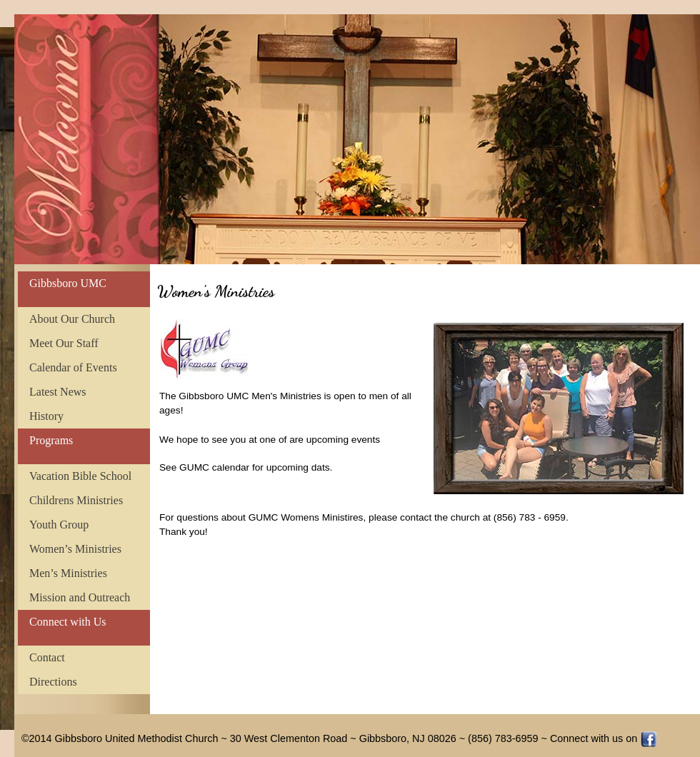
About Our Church (72, 319)
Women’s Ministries (75, 549)
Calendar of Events (73, 367)
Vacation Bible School (80, 476)
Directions (53, 682)
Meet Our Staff (64, 343)
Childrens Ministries (76, 500)
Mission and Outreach (80, 597)
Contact (47, 657)
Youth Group (59, 525)
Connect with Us (68, 622)
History (46, 416)
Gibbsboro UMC (68, 283)
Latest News (58, 392)
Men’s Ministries (68, 573)
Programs (51, 440)
